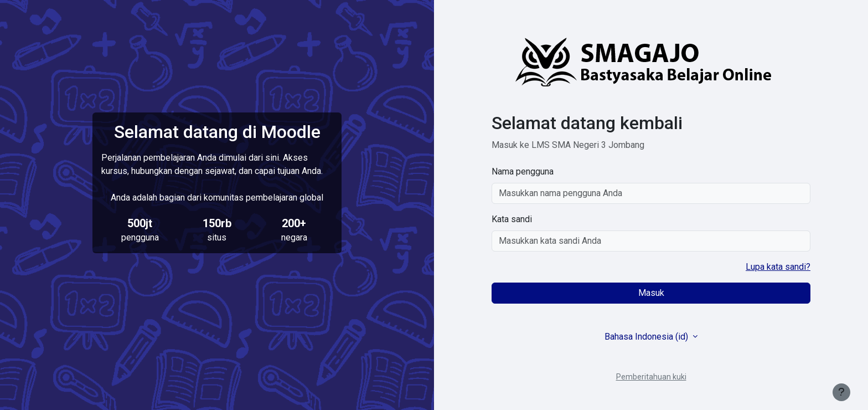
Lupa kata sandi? (778, 267)
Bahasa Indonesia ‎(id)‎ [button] (647, 337)
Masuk (651, 293)
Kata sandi (512, 219)
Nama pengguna (523, 171)
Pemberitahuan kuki (651, 377)
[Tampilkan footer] (841, 392)
